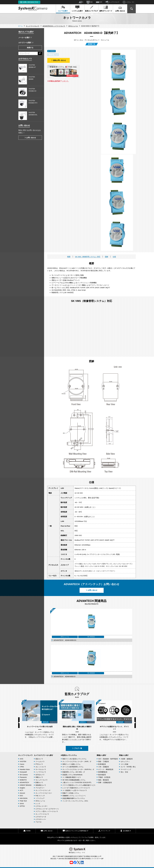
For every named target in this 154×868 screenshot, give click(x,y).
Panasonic (23, 777)
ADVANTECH (24, 782)
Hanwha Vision (25, 769)
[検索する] (40, 53)
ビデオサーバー (41, 819)
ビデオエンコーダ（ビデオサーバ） (47, 809)
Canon (22, 764)
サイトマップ (104, 831)
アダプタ (38, 822)
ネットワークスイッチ (43, 790)
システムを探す (77, 9)
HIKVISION (24, 798)
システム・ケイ (128, 2)
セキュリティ (125, 761)
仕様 (114, 257)
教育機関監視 (103, 772)
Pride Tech (23, 801)
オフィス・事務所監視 (106, 769)
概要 (69, 257)
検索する (30, 48)
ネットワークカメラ (112, 2)
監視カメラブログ (92, 9)
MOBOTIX (23, 780)
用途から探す (124, 755)
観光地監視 (102, 775)
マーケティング (126, 769)
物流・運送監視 (104, 780)
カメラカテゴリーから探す (44, 755)
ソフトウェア (40, 798)
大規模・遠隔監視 (127, 759)
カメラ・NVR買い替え (128, 767)
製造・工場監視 (104, 761)
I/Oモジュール (40, 801)
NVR (99, 2)
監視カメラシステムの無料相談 (75, 831)
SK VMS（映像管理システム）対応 (88, 257)
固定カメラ (39, 759)
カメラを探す (63, 9)
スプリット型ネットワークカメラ (47, 811)
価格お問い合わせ (58, 60)
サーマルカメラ (41, 769)
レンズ (38, 804)
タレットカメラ (41, 767)
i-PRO (22, 767)
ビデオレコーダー (41, 806)
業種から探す (101, 755)
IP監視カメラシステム (69, 755)
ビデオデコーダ (41, 817)
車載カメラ (39, 777)
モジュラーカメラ (41, 780)
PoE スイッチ (40, 796)
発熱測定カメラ (41, 785)
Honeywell (23, 772)
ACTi (21, 790)
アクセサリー (40, 788)
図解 (107, 257)
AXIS (21, 759)
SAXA (22, 804)
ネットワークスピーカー (44, 793)
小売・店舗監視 (104, 767)
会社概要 (125, 831)
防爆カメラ (39, 782)
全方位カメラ (40, 775)
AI (81, 2)
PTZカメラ (39, 764)
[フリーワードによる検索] (28, 53)
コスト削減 (124, 764)
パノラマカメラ (41, 772)
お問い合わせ (120, 9)
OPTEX (22, 806)
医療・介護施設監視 (105, 782)
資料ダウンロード (106, 9)
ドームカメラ (40, 761)
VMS (90, 2)
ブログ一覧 (77, 748)
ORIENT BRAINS (26, 785)
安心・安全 (124, 772)
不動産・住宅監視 (104, 777)
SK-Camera (24, 775)
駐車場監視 (102, 764)
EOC (21, 796)
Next (135, 723)
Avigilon (22, 788)
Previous (19, 723)
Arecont (22, 793)
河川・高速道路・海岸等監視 (108, 759)
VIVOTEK (23, 761)
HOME (27, 831)
